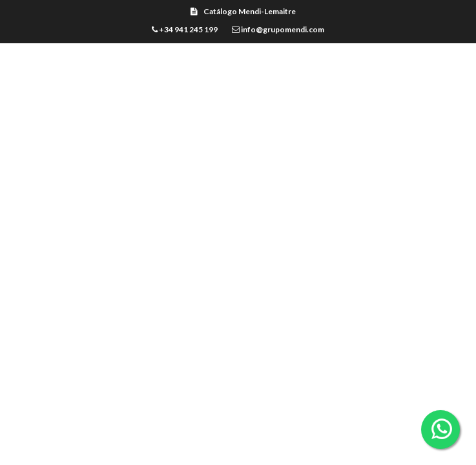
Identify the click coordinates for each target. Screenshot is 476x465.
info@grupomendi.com (278, 29)
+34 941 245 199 (185, 29)
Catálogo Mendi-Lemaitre (243, 11)
